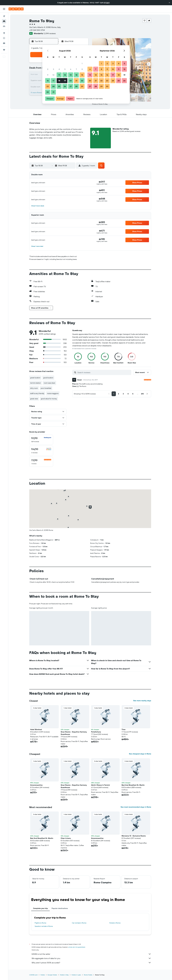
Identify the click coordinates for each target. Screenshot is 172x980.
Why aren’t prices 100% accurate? (91, 963)
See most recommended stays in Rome (136, 807)
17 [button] (53, 81)
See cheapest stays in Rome (140, 754)
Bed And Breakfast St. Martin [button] (133, 785)
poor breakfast (46, 388)
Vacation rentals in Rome (44, 926)
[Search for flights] (4, 16)
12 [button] (65, 75)
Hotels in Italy (64, 975)
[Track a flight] (4, 38)
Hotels (43, 975)
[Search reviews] (104, 372)
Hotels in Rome (115, 923)
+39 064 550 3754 (37, 30)
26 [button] (65, 86)
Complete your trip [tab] (40, 908)
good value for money (49, 399)
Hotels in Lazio (76, 975)
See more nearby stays (142, 701)
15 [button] (82, 75)
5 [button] (65, 69)
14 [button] (76, 75)
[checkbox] (41, 440)
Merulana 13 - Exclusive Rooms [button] (134, 836)
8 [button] (82, 69)
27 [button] (71, 86)
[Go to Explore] (4, 33)
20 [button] (71, 81)
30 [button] (48, 92)
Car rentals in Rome (79, 923)
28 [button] (76, 86)
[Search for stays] (4, 21)
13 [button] (71, 75)
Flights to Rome (40, 923)
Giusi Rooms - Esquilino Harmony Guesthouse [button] (74, 733)
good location (48, 378)
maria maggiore (53, 393)
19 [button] (65, 81)
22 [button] (82, 81)
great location (35, 378)
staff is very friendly (37, 393)
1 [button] (82, 63)
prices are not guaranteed (77, 947)
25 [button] (59, 86)
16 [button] (48, 81)
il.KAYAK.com (33, 975)
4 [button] (59, 69)
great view (34, 399)
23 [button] (48, 86)
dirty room (34, 388)
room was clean (49, 383)
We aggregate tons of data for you (91, 958)
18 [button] (59, 81)
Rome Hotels (88, 975)
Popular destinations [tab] (60, 908)
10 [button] (53, 75)
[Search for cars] (4, 26)
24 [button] (53, 86)
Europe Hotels (52, 975)
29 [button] (82, 86)
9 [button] (48, 75)
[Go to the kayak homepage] (16, 9)
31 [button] (53, 92)
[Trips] (4, 50)
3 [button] (53, 69)
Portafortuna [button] (96, 732)
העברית (107, 3)
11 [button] (59, 75)
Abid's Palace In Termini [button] (101, 785)
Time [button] (124, 729)
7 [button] (76, 69)
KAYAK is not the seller (91, 954)
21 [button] (76, 81)
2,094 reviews (50, 33)
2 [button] (48, 69)
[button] (169, 3)
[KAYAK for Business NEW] (4, 43)
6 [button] (71, 69)
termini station (36, 383)
